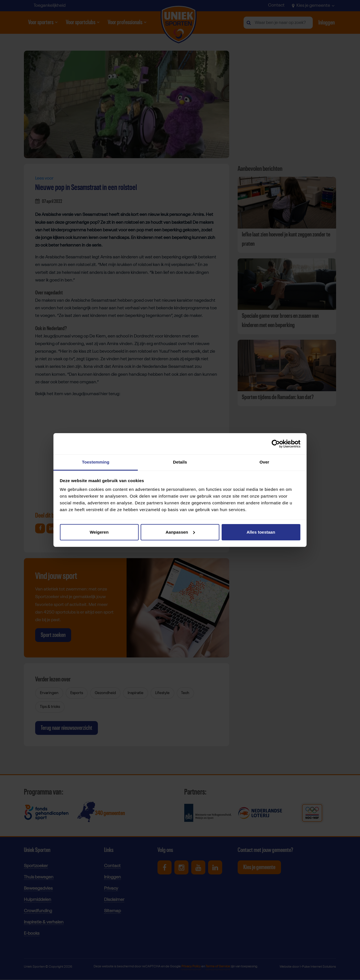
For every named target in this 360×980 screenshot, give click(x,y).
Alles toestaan (261, 532)
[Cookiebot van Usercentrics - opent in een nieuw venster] (276, 444)
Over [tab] (265, 462)
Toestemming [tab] (96, 462)
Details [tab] (180, 462)
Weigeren (99, 532)
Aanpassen (180, 532)
